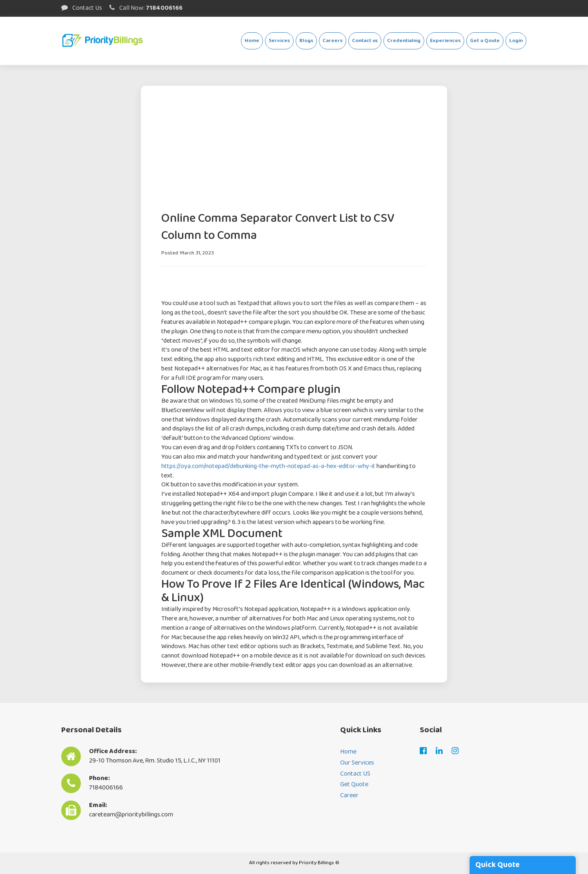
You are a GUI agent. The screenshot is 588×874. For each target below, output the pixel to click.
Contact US (355, 774)
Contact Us (82, 8)
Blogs (306, 41)
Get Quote (354, 785)
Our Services (357, 763)
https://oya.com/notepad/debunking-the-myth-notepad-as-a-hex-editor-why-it (268, 466)
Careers (333, 41)
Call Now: (146, 8)
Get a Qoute (485, 41)
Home (252, 41)
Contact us (365, 41)
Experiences (445, 41)
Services (279, 41)
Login (516, 41)
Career (349, 796)
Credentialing (404, 41)
